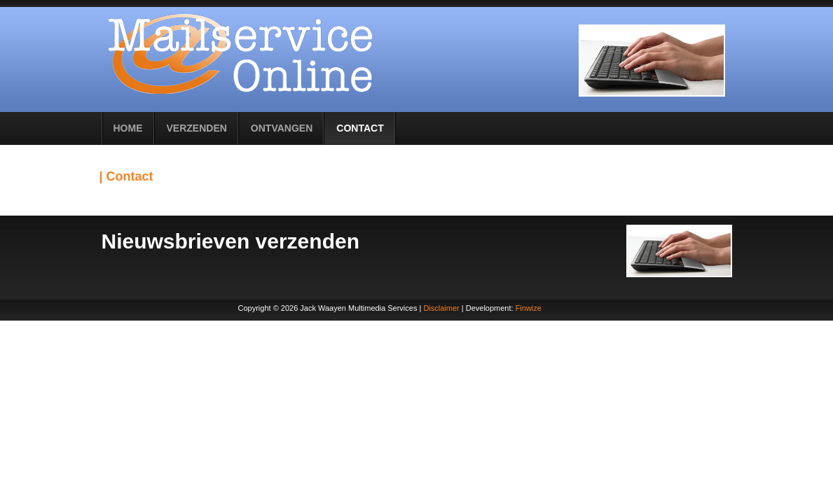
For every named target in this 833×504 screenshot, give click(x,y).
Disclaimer (441, 308)
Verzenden (197, 128)
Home (128, 128)
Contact (360, 128)
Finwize (529, 308)
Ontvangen (282, 128)
